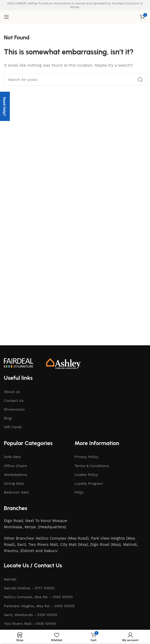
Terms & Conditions (92, 466)
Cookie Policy (86, 475)
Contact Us (14, 400)
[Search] (75, 80)
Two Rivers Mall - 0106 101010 (30, 624)
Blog (8, 418)
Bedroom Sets (16, 492)
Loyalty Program (89, 483)
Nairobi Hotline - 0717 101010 (29, 588)
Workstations (16, 475)
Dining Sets (14, 483)
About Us (12, 392)
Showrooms (14, 409)
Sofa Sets (12, 457)
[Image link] (19, 363)
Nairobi (10, 579)
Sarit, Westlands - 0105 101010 (31, 615)
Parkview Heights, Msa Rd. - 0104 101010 (39, 606)
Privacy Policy (87, 457)
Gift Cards (13, 427)
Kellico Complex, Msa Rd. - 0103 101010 (38, 597)
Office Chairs (15, 466)
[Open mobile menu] (6, 17)
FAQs (79, 492)
